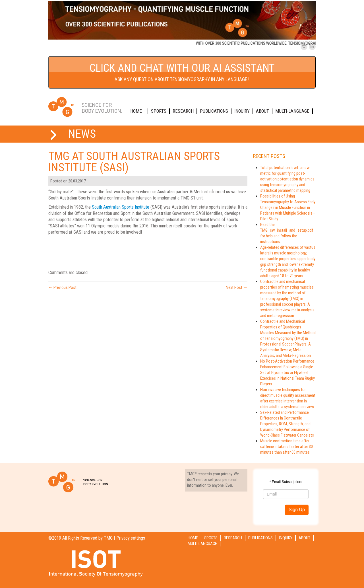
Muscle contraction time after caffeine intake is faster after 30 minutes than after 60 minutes (287, 447)
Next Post (237, 287)
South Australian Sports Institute (121, 207)
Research (183, 111)
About (262, 111)
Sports (159, 111)
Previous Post (62, 287)
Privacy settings (131, 538)
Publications (214, 111)
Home (136, 111)
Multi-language (292, 111)
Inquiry (242, 111)
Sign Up (297, 510)
